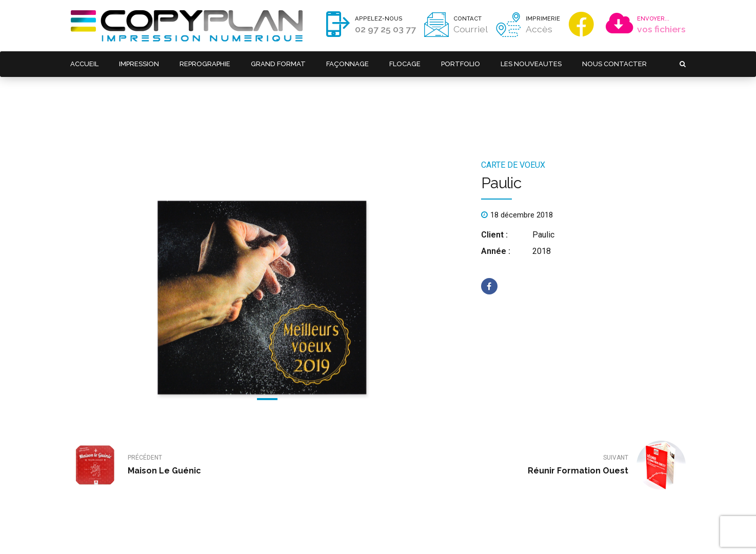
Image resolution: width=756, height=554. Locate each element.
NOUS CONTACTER (614, 64)
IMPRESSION (139, 64)
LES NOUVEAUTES (531, 64)
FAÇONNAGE (347, 64)
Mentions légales (243, 531)
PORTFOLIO (460, 64)
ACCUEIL (84, 64)
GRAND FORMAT (278, 64)
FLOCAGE (404, 64)
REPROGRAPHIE (205, 64)
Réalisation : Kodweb (381, 531)
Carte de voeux (513, 114)
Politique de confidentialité (310, 531)
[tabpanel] (267, 241)
